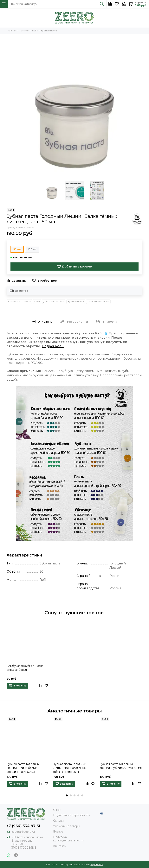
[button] (67, 795)
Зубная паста (76, 302)
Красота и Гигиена (19, 302)
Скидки (58, 821)
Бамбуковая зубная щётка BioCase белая (25, 668)
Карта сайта (97, 865)
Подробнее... (53, 346)
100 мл (32, 249)
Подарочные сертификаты (72, 815)
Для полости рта (54, 302)
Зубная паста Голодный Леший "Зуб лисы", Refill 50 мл (121, 766)
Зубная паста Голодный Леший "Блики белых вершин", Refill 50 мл (23, 768)
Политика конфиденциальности (68, 839)
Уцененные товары (67, 826)
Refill (37, 302)
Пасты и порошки (98, 302)
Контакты (60, 846)
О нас (57, 810)
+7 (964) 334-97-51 (23, 826)
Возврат (59, 832)
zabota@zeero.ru (23, 832)
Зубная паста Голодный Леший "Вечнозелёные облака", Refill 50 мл (70, 768)
